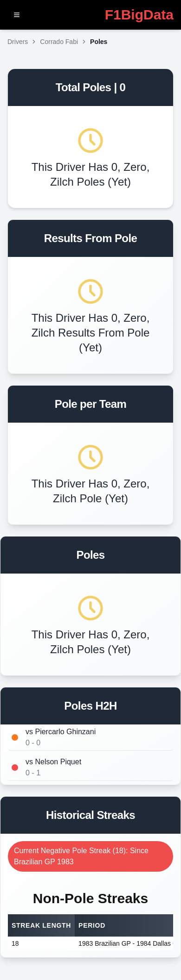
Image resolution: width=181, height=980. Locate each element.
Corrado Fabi (59, 42)
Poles (99, 42)
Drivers (18, 42)
